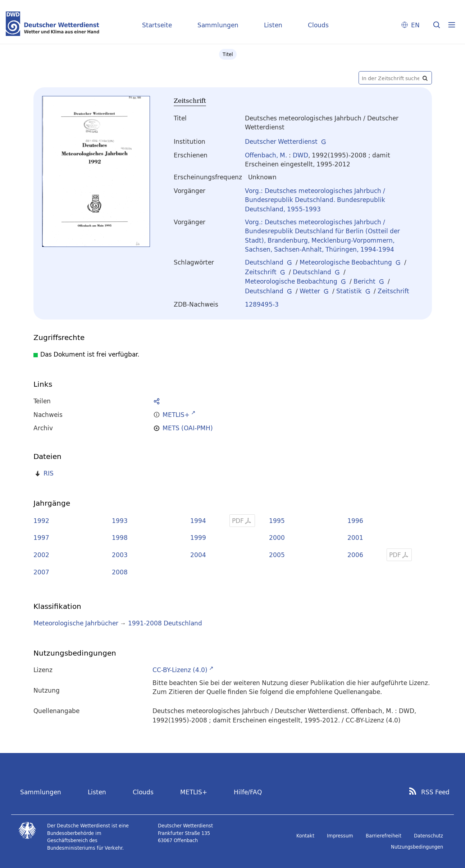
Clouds (318, 25)
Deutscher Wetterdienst (281, 141)
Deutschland (264, 262)
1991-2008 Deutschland (165, 623)
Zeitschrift (261, 272)
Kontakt (305, 836)
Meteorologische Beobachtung (346, 262)
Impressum (340, 836)
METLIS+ (194, 792)
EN (415, 25)
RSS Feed (435, 792)
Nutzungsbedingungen (417, 847)
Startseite (157, 25)
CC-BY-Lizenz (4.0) (180, 670)
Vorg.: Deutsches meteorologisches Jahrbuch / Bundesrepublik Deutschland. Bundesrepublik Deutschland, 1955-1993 (315, 200)
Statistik (349, 291)
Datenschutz (428, 836)
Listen (273, 25)
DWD (300, 155)
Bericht (364, 281)
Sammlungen (218, 25)
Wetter (310, 291)
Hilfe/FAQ (248, 792)
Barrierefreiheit (384, 836)
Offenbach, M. (266, 155)
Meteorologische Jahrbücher (76, 623)
